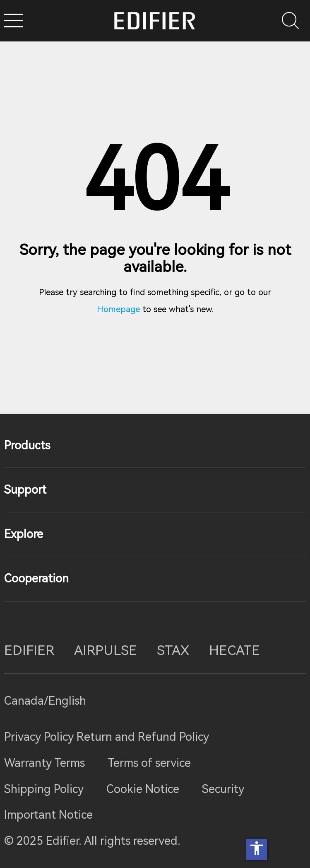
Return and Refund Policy (143, 737)
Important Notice (48, 815)
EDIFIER (29, 650)
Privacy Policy (40, 737)
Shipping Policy (44, 789)
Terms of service (149, 763)
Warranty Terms (44, 763)
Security (223, 789)
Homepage (118, 309)
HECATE (234, 650)
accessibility (257, 848)
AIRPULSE (106, 650)
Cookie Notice (143, 789)
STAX (173, 650)
